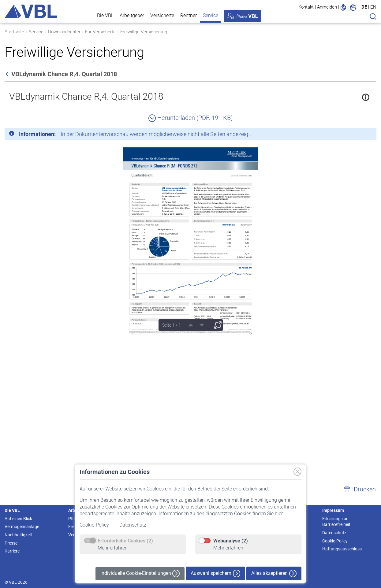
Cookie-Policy (95, 525)
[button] (360, 489)
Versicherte (162, 15)
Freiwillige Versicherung (144, 32)
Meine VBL (243, 16)
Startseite (14, 32)
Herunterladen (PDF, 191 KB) (191, 118)
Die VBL (105, 15)
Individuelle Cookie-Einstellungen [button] (140, 573)
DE (364, 7)
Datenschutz (133, 525)
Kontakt (306, 7)
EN (373, 7)
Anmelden (327, 7)
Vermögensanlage (22, 527)
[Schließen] (355, 135)
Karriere (12, 551)
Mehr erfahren (113, 548)
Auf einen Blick (18, 519)
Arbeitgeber (132, 15)
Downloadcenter (64, 32)
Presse (11, 543)
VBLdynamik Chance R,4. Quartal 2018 (86, 96)
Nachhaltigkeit (18, 535)
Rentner (189, 15)
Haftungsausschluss (342, 549)
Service (211, 15)
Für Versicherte (100, 32)
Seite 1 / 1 (172, 325)
